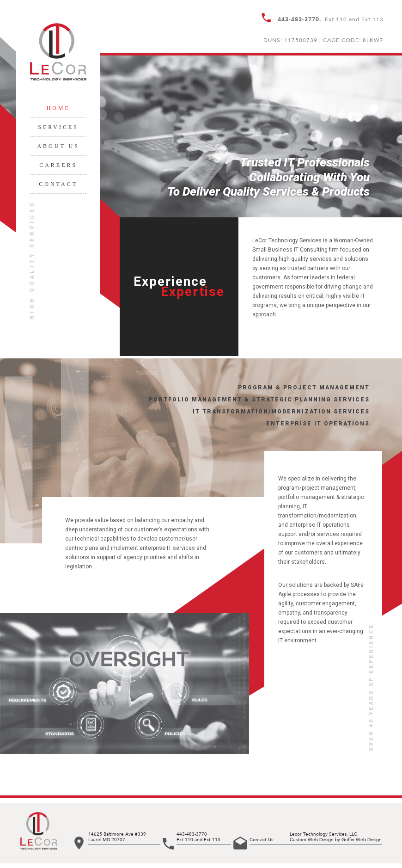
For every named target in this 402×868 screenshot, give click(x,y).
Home (58, 108)
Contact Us (261, 840)
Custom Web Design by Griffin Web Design (336, 840)
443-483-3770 (192, 834)
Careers (58, 165)
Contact (58, 184)
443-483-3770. (300, 19)
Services (58, 127)
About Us (58, 146)
